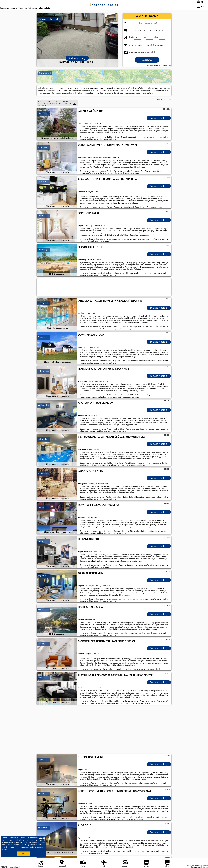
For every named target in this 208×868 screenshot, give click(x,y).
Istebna (41, 303)
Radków (41, 794)
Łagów (41, 760)
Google (42, 838)
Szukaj (147, 60)
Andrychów (43, 473)
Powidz (41, 610)
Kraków (41, 644)
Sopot (40, 216)
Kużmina (41, 507)
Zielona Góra (43, 371)
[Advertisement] (104, 730)
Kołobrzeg (42, 250)
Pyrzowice (42, 828)
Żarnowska (42, 182)
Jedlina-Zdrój (43, 405)
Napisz (205, 867)
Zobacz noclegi (159, 118)
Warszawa (42, 147)
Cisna (40, 113)
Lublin (40, 678)
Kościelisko (42, 439)
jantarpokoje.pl (104, 5)
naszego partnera (109, 139)
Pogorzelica (43, 576)
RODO (4, 849)
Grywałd (41, 337)
